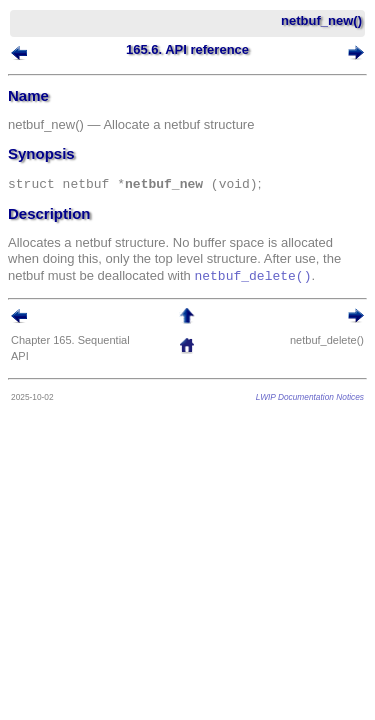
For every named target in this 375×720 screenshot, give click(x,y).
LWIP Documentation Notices (310, 397)
